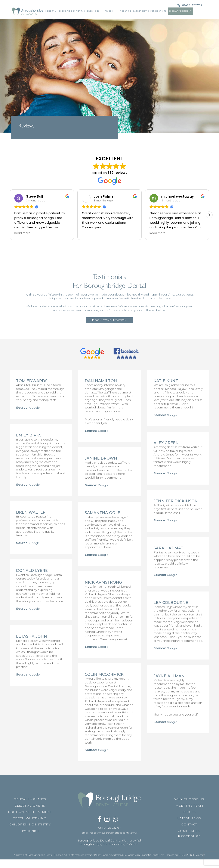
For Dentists (158, 11)
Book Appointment (181, 11)
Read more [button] (22, 233)
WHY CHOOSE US (189, 828)
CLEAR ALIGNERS (30, 834)
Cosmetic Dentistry (70, 11)
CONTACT (189, 853)
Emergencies (90, 11)
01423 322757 (192, 5)
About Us (125, 11)
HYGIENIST (30, 859)
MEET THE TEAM (189, 834)
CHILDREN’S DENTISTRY (30, 853)
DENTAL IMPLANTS (30, 828)
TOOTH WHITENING (30, 847)
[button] (209, 215)
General (49, 11)
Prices (108, 11)
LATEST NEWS (189, 847)
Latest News (141, 11)
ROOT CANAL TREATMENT (30, 840)
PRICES (189, 840)
